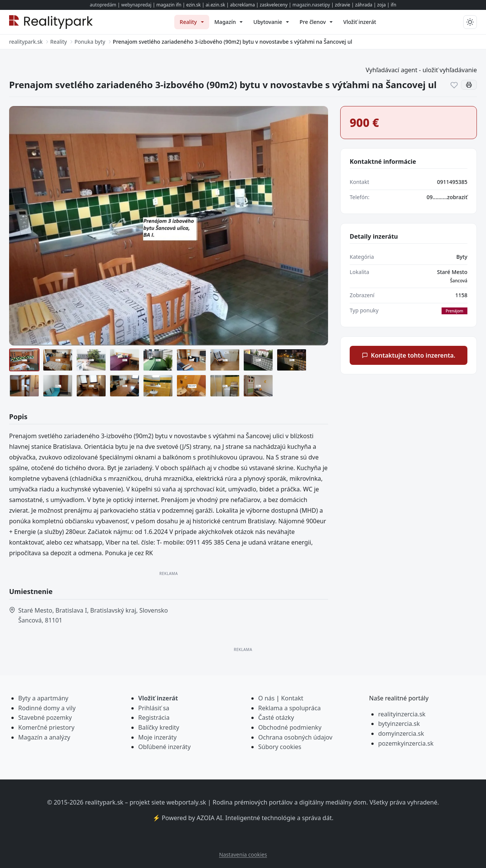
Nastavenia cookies (243, 855)
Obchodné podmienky (290, 727)
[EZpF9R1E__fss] (58, 386)
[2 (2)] (58, 360)
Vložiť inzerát (158, 698)
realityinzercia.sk (402, 714)
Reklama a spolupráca (290, 708)
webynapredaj (136, 5)
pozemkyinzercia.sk (406, 743)
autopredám (103, 5)
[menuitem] (192, 22)
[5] (191, 360)
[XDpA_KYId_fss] (258, 386)
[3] (158, 360)
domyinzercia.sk (401, 733)
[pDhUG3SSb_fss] (158, 386)
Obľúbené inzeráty (164, 747)
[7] (258, 360)
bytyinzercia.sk (399, 724)
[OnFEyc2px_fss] (125, 386)
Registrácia (154, 718)
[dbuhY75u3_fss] (24, 386)
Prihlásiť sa (154, 708)
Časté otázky (276, 718)
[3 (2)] (125, 360)
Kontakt (292, 698)
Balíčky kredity (159, 727)
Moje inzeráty (157, 737)
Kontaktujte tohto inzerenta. (409, 355)
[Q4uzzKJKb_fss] (191, 386)
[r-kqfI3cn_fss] (225, 386)
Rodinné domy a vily (47, 708)
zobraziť (457, 197)
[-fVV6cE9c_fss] (91, 386)
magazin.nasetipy (311, 5)
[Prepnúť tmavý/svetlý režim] (470, 22)
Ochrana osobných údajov (295, 737)
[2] (91, 360)
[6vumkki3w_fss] (225, 360)
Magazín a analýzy (44, 737)
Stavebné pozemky (45, 718)
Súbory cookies (280, 747)
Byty (462, 257)
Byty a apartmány (43, 698)
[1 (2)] (24, 360)
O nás (266, 698)
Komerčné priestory (46, 727)
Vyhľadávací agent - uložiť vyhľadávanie (421, 70)
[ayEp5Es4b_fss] (292, 360)
